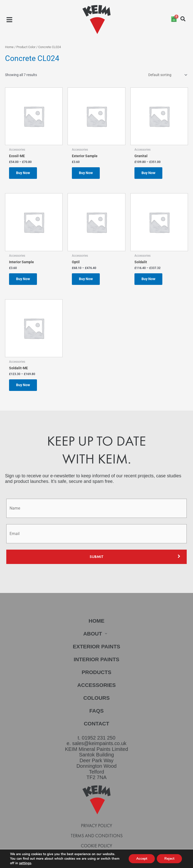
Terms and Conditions (97, 836)
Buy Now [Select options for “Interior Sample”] (23, 279)
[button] (9, 20)
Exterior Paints (97, 646)
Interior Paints (96, 659)
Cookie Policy (96, 846)
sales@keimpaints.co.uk (99, 743)
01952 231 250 (99, 738)
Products (96, 672)
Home (9, 47)
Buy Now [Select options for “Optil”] (86, 279)
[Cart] (174, 19)
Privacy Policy (96, 826)
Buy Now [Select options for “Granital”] (148, 173)
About (96, 633)
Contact (96, 724)
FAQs (96, 711)
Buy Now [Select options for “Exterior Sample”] (86, 173)
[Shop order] (167, 75)
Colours (97, 698)
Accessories (97, 685)
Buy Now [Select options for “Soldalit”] (148, 279)
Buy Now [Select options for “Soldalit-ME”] (23, 385)
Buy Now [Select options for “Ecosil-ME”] (23, 173)
